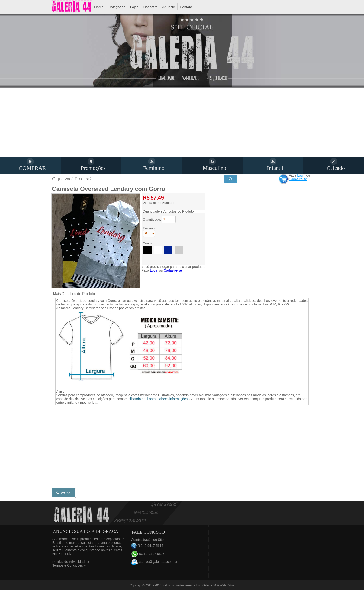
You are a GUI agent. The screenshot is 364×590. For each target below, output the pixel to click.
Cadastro (150, 7)
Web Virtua (227, 585)
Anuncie (169, 7)
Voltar (63, 492)
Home (99, 7)
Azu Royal (168, 250)
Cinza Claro (179, 250)
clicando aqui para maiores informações (158, 399)
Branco (158, 250)
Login (301, 175)
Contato (186, 7)
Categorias (117, 7)
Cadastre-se (298, 179)
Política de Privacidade (71, 562)
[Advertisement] (182, 122)
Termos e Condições (69, 565)
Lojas (134, 7)
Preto (147, 250)
